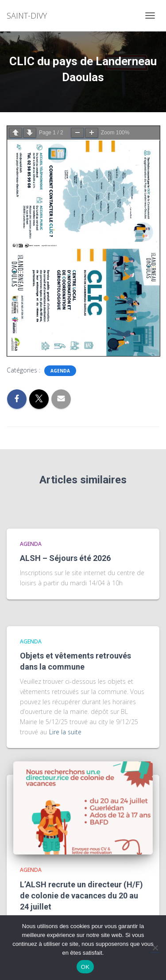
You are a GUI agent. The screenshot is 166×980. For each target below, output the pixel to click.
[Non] (155, 948)
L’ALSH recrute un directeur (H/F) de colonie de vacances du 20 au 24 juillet (81, 896)
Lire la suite (65, 732)
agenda (60, 371)
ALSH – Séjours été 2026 (65, 558)
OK (85, 967)
